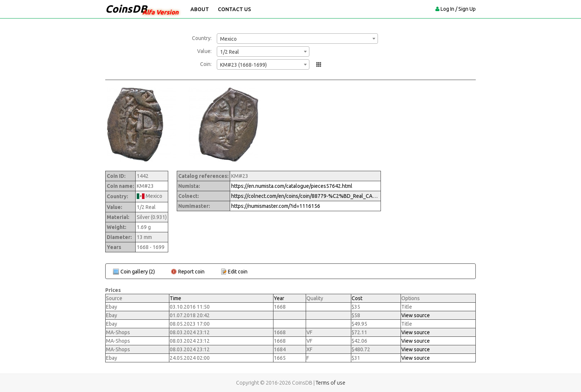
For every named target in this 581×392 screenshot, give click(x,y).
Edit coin (238, 272)
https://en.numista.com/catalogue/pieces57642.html (292, 186)
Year (279, 298)
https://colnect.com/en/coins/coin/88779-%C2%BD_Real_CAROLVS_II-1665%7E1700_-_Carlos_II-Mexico (305, 196)
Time (175, 298)
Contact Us (234, 9)
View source (416, 315)
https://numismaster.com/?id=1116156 (276, 206)
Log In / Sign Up (458, 9)
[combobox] (297, 39)
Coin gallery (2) (138, 272)
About (200, 9)
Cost (357, 298)
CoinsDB (126, 9)
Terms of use (331, 383)
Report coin (191, 272)
